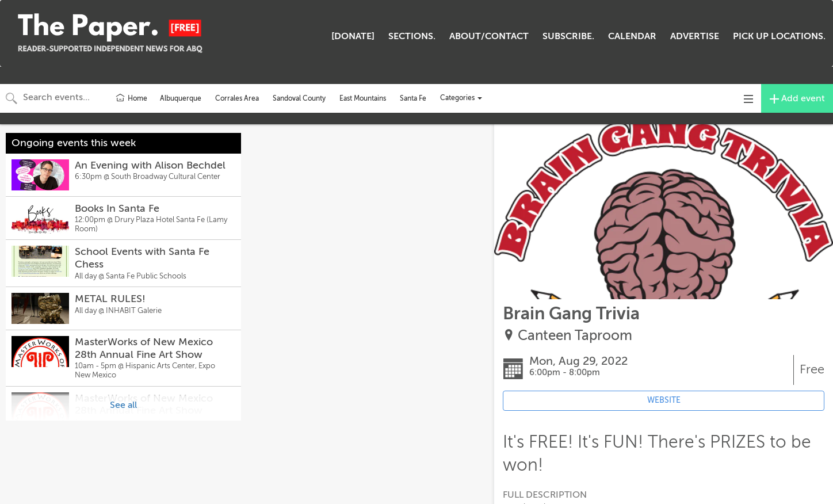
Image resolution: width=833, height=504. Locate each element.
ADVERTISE (695, 36)
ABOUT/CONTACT (489, 36)
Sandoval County (299, 98)
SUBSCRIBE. (568, 36)
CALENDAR (632, 36)
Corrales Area (237, 98)
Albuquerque (181, 98)
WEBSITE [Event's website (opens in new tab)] (664, 400)
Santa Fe (413, 98)
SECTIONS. (412, 36)
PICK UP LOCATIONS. (779, 36)
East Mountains (363, 98)
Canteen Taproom (575, 336)
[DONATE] (353, 36)
